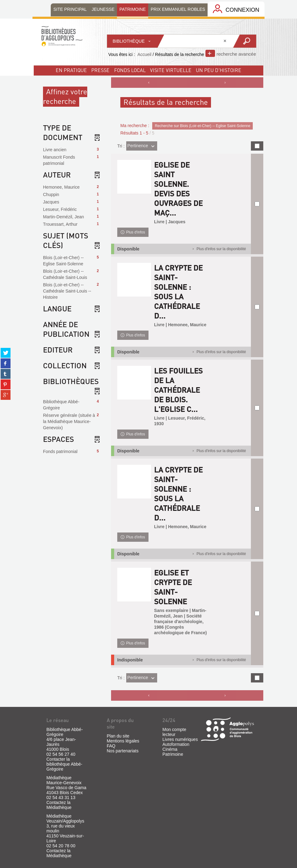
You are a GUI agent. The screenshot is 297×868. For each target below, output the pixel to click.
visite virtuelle (171, 70)
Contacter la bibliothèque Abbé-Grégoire (64, 764)
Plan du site (118, 736)
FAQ (111, 746)
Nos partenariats (123, 751)
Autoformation (176, 744)
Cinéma (170, 749)
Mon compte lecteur (174, 732)
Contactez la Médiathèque (59, 805)
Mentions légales (123, 741)
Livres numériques (180, 739)
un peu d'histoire (219, 70)
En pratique (71, 70)
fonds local (130, 70)
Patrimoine (173, 754)
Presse (100, 70)
